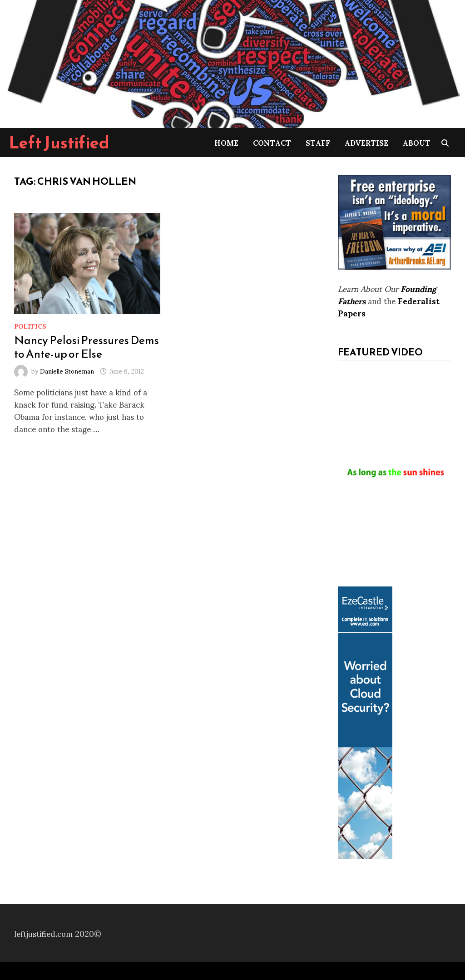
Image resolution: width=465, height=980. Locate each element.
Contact (272, 142)
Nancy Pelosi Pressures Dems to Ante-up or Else (87, 347)
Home (226, 142)
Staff (318, 142)
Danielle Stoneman (67, 371)
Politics (30, 326)
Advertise (366, 142)
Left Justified (59, 143)
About (417, 142)
